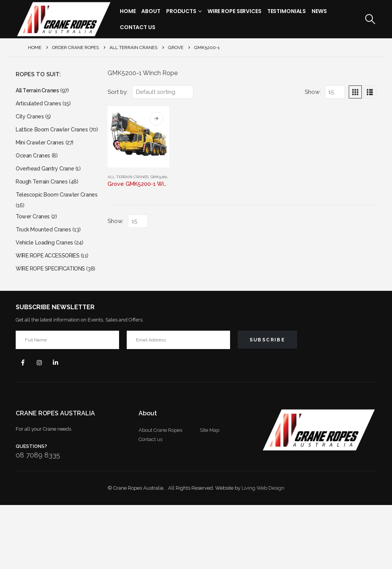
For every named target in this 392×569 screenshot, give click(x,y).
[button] (370, 19)
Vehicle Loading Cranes (47, 282)
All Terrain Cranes (128, 177)
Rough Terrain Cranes (44, 202)
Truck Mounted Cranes (46, 267)
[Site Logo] (64, 19)
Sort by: (118, 92)
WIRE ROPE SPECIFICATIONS (56, 320)
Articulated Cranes (40, 106)
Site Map (210, 494)
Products (181, 11)
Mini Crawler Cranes (42, 158)
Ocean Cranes (35, 173)
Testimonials (287, 11)
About (151, 11)
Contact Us (138, 27)
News (319, 11)
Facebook (24, 425)
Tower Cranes (34, 253)
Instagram (42, 425)
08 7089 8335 (38, 519)
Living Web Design (263, 552)
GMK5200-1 (160, 177)
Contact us (150, 503)
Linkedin (61, 425)
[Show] (335, 92)
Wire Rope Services (234, 11)
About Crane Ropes (160, 494)
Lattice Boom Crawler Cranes (55, 135)
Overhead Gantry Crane (47, 188)
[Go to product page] (138, 137)
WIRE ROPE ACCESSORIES (53, 296)
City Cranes (31, 120)
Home (128, 11)
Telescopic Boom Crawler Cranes (51, 223)
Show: (313, 92)
